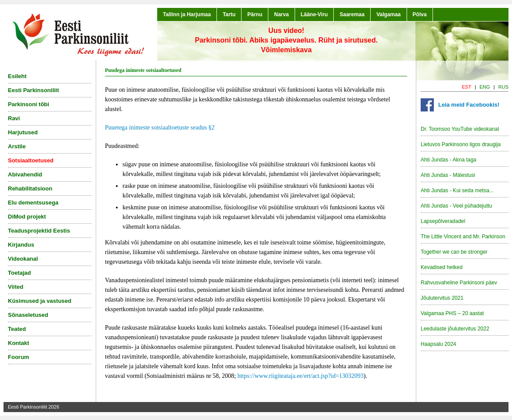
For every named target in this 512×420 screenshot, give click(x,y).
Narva (281, 14)
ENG (485, 87)
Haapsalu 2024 (438, 344)
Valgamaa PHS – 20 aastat (452, 313)
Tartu (229, 14)
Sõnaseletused (28, 315)
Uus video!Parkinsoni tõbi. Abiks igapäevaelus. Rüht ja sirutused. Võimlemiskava (286, 40)
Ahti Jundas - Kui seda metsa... (457, 190)
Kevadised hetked (442, 267)
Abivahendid (25, 174)
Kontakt (18, 343)
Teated (17, 329)
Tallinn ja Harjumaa (187, 14)
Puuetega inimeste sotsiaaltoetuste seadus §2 (160, 127)
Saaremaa (352, 14)
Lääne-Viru (314, 14)
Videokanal (23, 259)
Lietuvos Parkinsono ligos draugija (461, 144)
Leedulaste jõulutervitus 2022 (455, 329)
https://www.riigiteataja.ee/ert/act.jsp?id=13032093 (301, 376)
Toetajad (20, 273)
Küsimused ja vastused (40, 301)
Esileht (17, 76)
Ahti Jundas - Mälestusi (448, 175)
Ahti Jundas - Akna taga (449, 160)
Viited (16, 287)
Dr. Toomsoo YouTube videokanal (460, 129)
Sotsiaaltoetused (31, 160)
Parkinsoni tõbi (29, 104)
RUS (503, 87)
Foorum (18, 357)
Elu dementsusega (33, 203)
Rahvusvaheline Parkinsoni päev (459, 283)
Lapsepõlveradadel (443, 221)
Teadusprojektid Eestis (39, 231)
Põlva (420, 14)
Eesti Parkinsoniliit (33, 90)
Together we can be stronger (454, 252)
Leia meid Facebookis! (469, 105)
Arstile (17, 146)
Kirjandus (21, 245)
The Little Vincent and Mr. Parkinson (463, 237)
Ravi (14, 118)
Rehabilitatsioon (30, 188)
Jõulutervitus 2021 (442, 298)
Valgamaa (388, 14)
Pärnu (255, 14)
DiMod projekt (27, 217)
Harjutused (23, 132)
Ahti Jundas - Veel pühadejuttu (456, 206)
